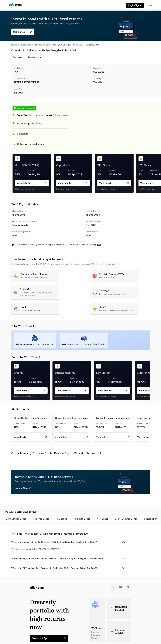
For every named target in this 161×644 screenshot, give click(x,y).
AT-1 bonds (103, 519)
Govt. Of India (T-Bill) (27, 165)
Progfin (18, 373)
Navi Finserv (103, 373)
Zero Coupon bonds (16, 519)
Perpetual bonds (82, 519)
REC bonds (61, 519)
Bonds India (25, 45)
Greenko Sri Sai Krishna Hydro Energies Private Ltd (58, 45)
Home (14, 45)
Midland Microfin (65, 373)
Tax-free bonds (41, 519)
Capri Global (63, 165)
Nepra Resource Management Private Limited (123, 418)
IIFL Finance (105, 165)
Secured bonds (152, 519)
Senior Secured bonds (126, 519)
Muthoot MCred (147, 373)
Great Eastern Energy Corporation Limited (39, 418)
